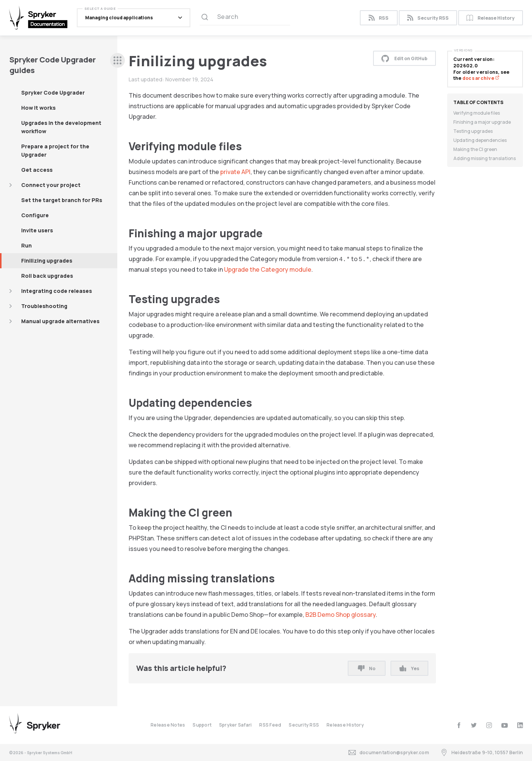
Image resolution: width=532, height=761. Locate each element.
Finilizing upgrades (47, 261)
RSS (379, 18)
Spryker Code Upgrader (53, 93)
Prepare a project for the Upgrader (55, 150)
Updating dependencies (480, 140)
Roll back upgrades (47, 276)
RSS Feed (270, 725)
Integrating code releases (57, 291)
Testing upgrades (473, 131)
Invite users (37, 230)
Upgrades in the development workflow (61, 127)
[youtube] (505, 725)
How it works (38, 108)
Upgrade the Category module (268, 269)
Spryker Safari (235, 725)
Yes (409, 668)
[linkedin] (520, 725)
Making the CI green (475, 149)
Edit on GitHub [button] (404, 58)
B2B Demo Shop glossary (341, 615)
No (367, 668)
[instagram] (489, 725)
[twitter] (474, 725)
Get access (37, 170)
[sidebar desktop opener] (117, 60)
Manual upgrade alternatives (60, 321)
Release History (491, 18)
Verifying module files (477, 113)
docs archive (481, 78)
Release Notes (168, 725)
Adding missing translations (485, 158)
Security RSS (428, 18)
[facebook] (459, 725)
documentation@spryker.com (389, 752)
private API (235, 172)
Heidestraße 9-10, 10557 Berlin (482, 752)
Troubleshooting (44, 306)
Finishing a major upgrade (482, 122)
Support (202, 725)
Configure (35, 215)
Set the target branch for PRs (62, 200)
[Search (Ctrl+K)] (245, 18)
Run (26, 245)
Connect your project (51, 185)
